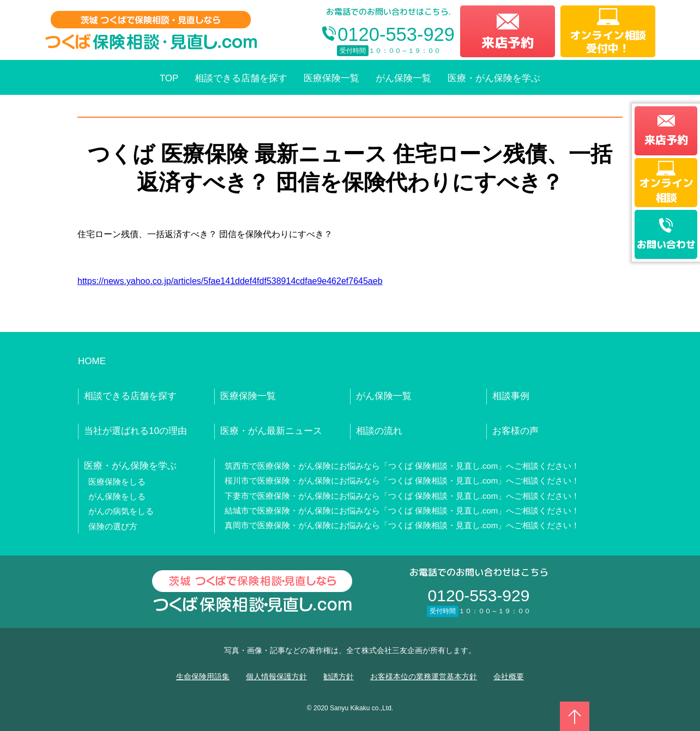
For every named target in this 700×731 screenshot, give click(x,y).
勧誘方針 (339, 676)
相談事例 (511, 396)
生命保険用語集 (203, 676)
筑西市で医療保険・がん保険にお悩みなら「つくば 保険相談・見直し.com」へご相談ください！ (402, 466)
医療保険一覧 (331, 78)
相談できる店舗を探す (241, 78)
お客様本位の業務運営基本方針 (424, 676)
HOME (92, 361)
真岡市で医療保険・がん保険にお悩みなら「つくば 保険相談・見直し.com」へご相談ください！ (402, 525)
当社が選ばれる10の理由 (135, 431)
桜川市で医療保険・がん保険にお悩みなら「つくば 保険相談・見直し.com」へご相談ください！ (402, 481)
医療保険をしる (117, 482)
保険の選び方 (113, 526)
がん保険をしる (117, 496)
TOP (169, 78)
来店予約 (508, 43)
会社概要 (509, 676)
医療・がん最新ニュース (271, 431)
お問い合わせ (666, 244)
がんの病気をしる (121, 511)
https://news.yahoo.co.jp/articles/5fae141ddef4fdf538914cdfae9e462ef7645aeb (230, 281)
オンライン (666, 190)
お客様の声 (515, 431)
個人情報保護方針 (276, 676)
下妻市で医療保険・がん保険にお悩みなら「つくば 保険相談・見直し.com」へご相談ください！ (402, 496)
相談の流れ (379, 431)
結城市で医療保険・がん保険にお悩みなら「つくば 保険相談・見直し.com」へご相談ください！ (402, 511)
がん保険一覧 (403, 78)
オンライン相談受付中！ (608, 41)
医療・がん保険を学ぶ (494, 78)
